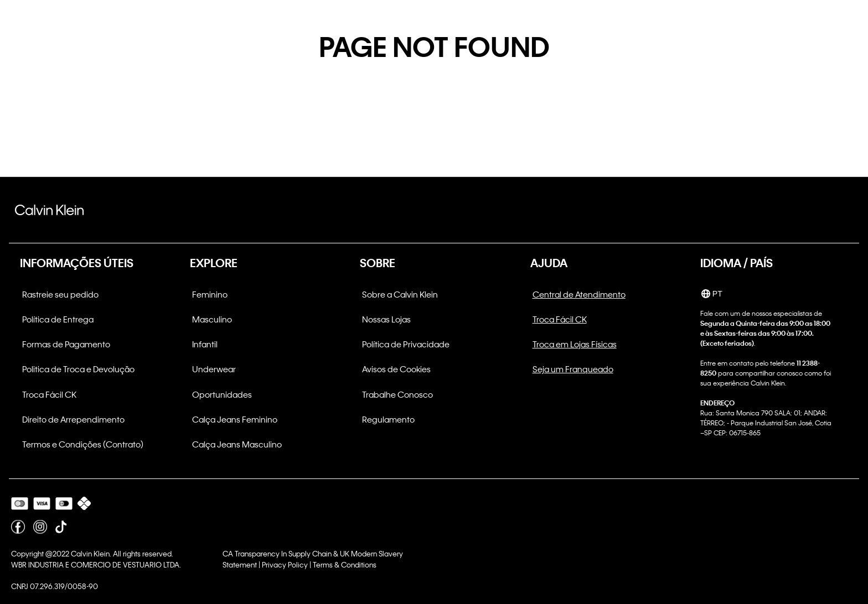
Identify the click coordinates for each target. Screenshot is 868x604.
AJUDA (549, 263)
